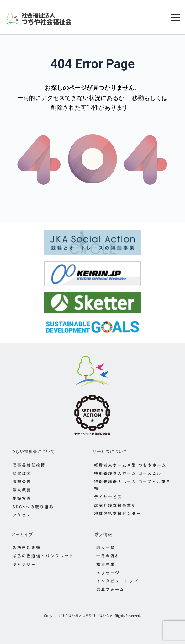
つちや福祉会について (33, 451)
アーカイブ (22, 534)
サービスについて (110, 451)
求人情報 (103, 534)
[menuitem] (52, 465)
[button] (176, 17)
